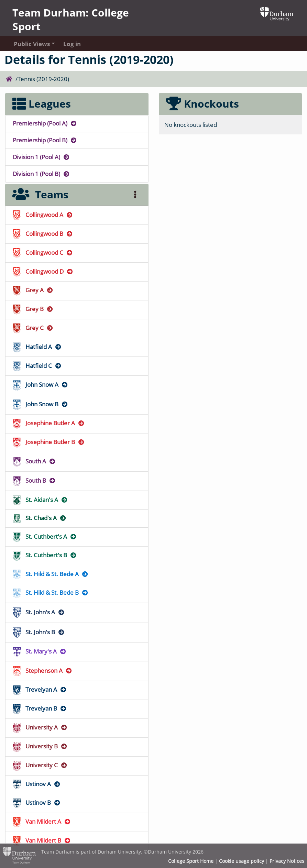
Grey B (33, 309)
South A (34, 461)
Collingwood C (43, 252)
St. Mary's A (40, 651)
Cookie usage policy (242, 861)
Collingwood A (43, 215)
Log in (72, 44)
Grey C (33, 328)
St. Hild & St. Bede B (51, 592)
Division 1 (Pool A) (41, 157)
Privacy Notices (287, 861)
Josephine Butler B (49, 442)
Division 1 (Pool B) (41, 174)
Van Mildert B (42, 840)
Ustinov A (37, 784)
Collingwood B (43, 234)
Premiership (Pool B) (45, 140)
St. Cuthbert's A (45, 536)
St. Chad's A (40, 518)
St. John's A (39, 612)
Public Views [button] (32, 44)
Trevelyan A (40, 689)
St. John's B (39, 632)
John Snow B (41, 404)
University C (40, 765)
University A (40, 727)
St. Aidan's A (40, 500)
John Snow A (41, 384)
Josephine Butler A (49, 423)
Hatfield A (37, 347)
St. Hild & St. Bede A (51, 574)
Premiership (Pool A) (45, 123)
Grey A (33, 290)
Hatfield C (37, 366)
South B (34, 480)
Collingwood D (43, 271)
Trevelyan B (40, 708)
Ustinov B (37, 803)
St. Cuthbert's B (45, 555)
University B (40, 746)
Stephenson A (43, 671)
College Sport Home (191, 861)
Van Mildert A (42, 821)
